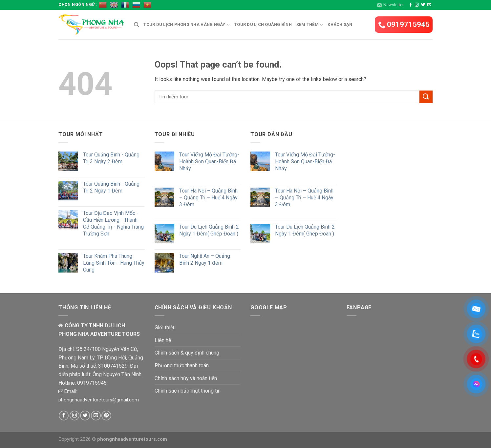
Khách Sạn (340, 24)
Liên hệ (163, 340)
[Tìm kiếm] (136, 25)
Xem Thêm (310, 25)
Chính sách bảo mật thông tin (188, 391)
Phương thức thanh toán (182, 366)
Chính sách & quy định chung (187, 353)
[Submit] (426, 97)
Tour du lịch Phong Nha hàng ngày (187, 25)
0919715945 (404, 25)
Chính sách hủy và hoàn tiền (186, 378)
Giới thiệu (165, 327)
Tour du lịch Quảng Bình (263, 24)
